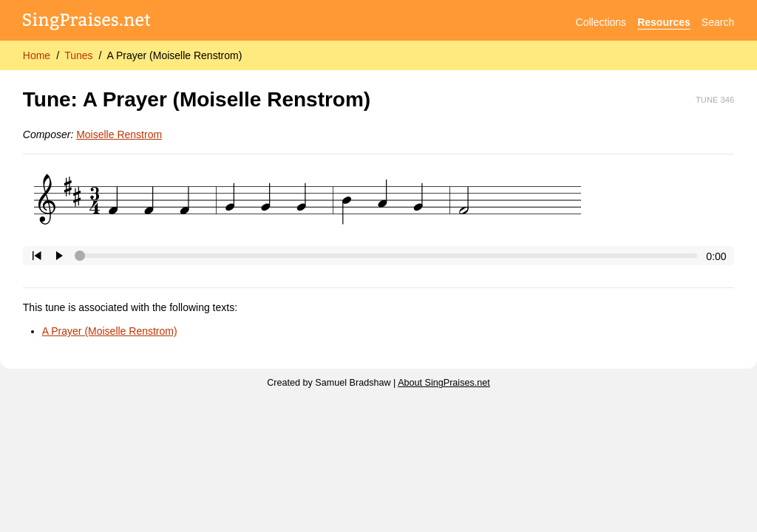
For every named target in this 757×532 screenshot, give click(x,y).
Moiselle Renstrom (119, 134)
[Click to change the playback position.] (389, 256)
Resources (664, 22)
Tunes (78, 55)
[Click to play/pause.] (59, 256)
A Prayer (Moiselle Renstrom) (174, 55)
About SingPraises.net (444, 383)
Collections (601, 22)
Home (37, 55)
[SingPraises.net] (87, 23)
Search (718, 22)
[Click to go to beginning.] (37, 256)
